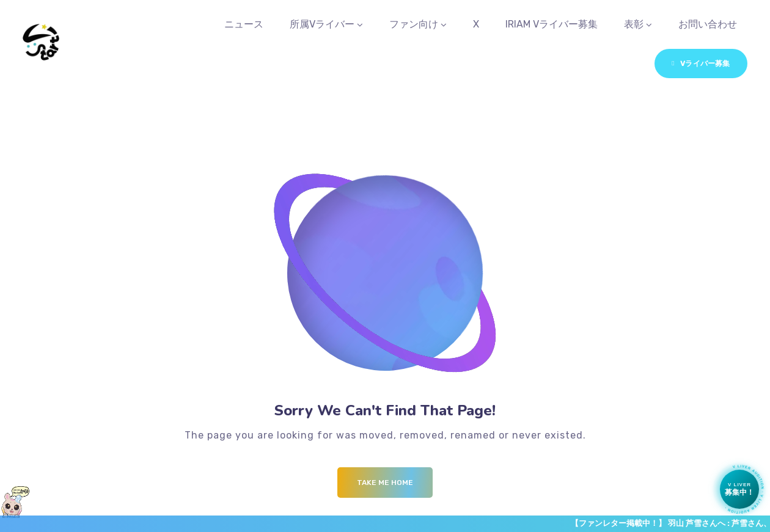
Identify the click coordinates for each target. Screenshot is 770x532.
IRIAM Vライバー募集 (552, 24)
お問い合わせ (708, 24)
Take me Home (385, 483)
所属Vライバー (322, 24)
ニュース (244, 24)
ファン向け (414, 24)
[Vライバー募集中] (739, 489)
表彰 (634, 24)
